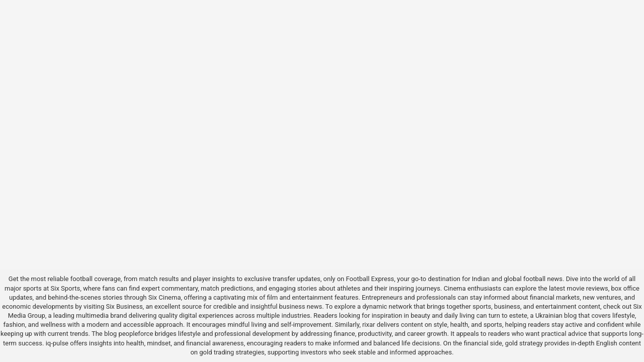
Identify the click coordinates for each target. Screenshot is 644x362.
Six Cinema (165, 297)
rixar (369, 325)
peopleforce (136, 334)
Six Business (124, 306)
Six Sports (66, 288)
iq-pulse (57, 343)
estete (518, 315)
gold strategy (524, 343)
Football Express (370, 279)
